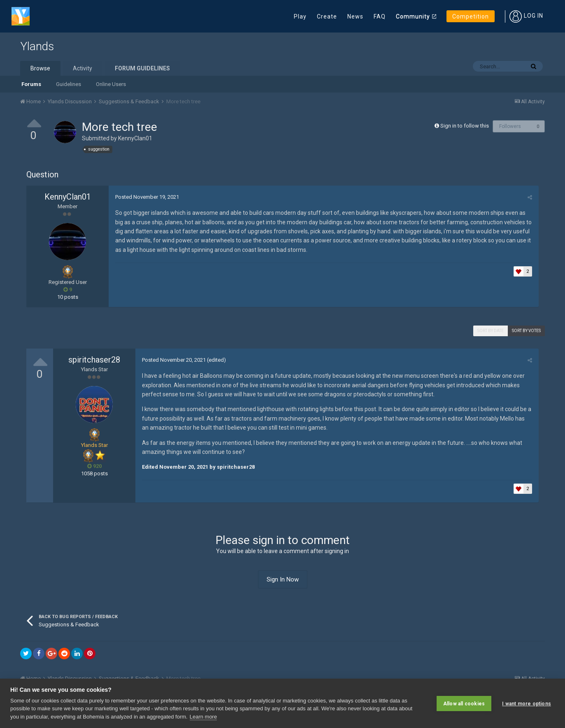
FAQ (380, 16)
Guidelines (69, 84)
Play (300, 16)
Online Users (111, 84)
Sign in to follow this (465, 126)
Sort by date (491, 331)
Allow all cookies (464, 703)
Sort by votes (526, 331)
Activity (83, 68)
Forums (31, 84)
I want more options (527, 703)
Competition (471, 16)
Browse (40, 68)
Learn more (203, 717)
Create (327, 16)
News (355, 16)
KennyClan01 (135, 138)
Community (413, 16)
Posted (147, 197)
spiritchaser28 (94, 360)
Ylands (37, 46)
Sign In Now (283, 579)
